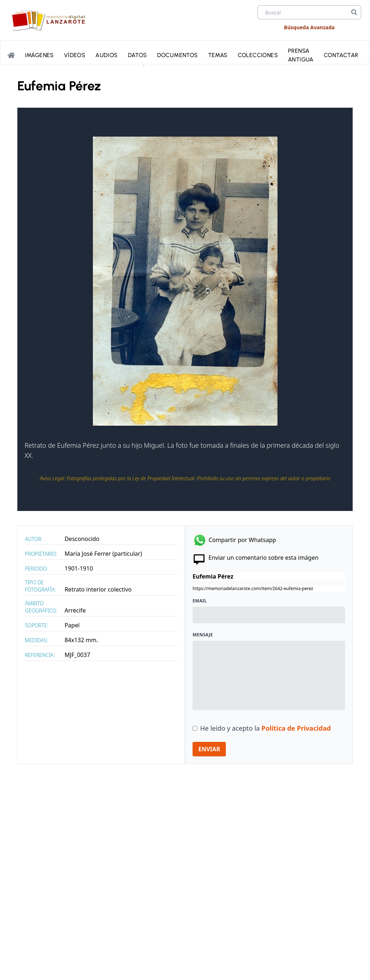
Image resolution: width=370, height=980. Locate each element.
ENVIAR (209, 749)
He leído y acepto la (265, 728)
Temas (218, 54)
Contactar (341, 54)
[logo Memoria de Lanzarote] (50, 20)
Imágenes (39, 54)
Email (200, 601)
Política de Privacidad (296, 728)
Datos (137, 54)
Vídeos (75, 54)
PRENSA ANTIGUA (301, 54)
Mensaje (203, 635)
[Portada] (11, 54)
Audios (106, 54)
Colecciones (258, 54)
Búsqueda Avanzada (309, 27)
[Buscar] (354, 12)
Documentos (178, 54)
